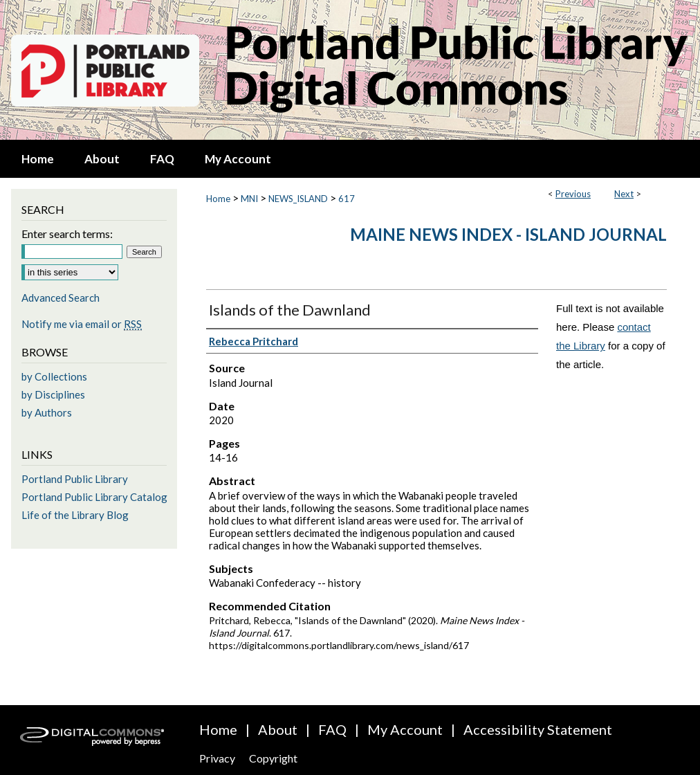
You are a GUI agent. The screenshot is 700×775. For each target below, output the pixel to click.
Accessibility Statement (538, 729)
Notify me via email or (82, 324)
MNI (249, 199)
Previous (573, 194)
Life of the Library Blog (75, 515)
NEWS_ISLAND (298, 199)
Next (624, 194)
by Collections (54, 376)
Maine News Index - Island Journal (508, 234)
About (278, 729)
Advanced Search (61, 298)
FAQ (332, 729)
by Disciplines (53, 394)
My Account (405, 729)
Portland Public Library (75, 479)
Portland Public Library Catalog (94, 497)
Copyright (273, 758)
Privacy (217, 758)
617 (347, 199)
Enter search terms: (67, 234)
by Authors (47, 412)
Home (218, 199)
